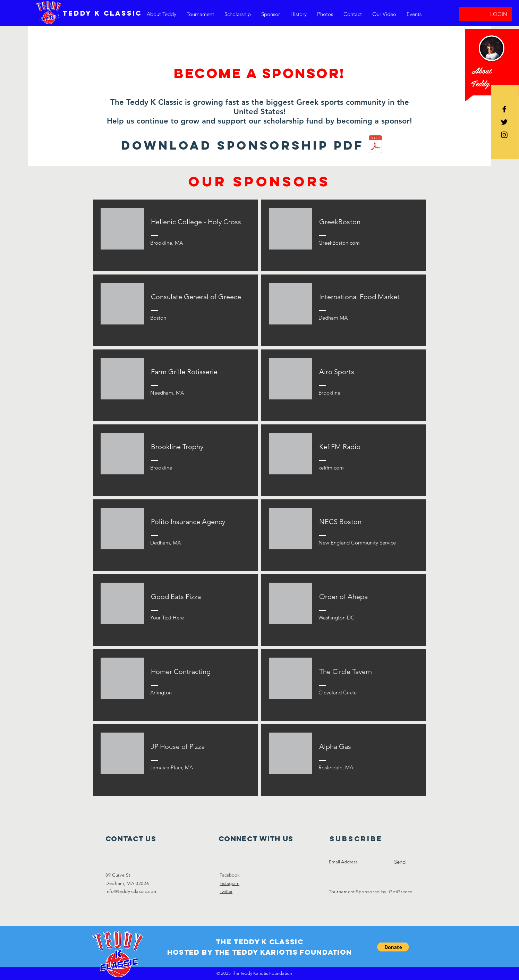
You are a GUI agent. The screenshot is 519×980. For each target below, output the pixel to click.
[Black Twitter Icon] (504, 122)
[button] (393, 947)
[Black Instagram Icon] (504, 135)
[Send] (400, 862)
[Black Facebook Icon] (504, 109)
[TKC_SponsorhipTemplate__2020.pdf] (375, 145)
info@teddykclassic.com (131, 891)
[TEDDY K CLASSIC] (102, 14)
